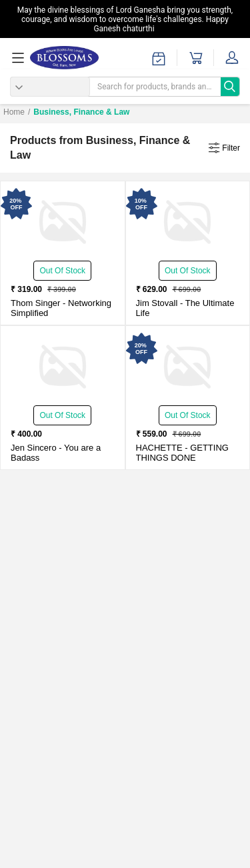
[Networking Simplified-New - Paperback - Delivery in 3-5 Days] (63, 222)
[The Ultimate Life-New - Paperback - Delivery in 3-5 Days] (187, 222)
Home (14, 112)
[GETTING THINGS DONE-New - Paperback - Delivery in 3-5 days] (187, 367)
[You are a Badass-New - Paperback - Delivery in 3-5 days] (63, 367)
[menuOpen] (20, 58)
